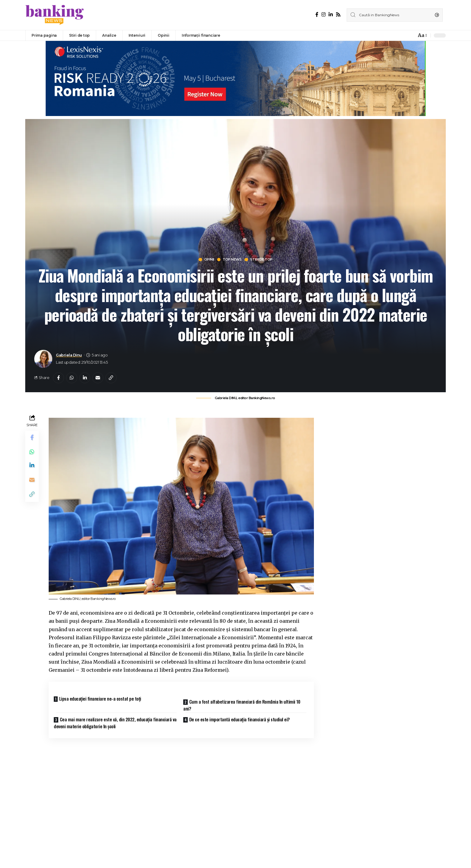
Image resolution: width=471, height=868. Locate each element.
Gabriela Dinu (69, 355)
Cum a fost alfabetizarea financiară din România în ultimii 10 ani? (244, 705)
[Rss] (338, 15)
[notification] (410, 35)
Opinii (206, 260)
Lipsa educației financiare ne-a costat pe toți (103, 700)
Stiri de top (264, 260)
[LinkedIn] (331, 15)
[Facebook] (317, 15)
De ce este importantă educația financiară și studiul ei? (242, 720)
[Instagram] (324, 15)
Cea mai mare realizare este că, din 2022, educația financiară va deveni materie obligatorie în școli (115, 723)
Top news (231, 260)
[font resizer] (422, 35)
